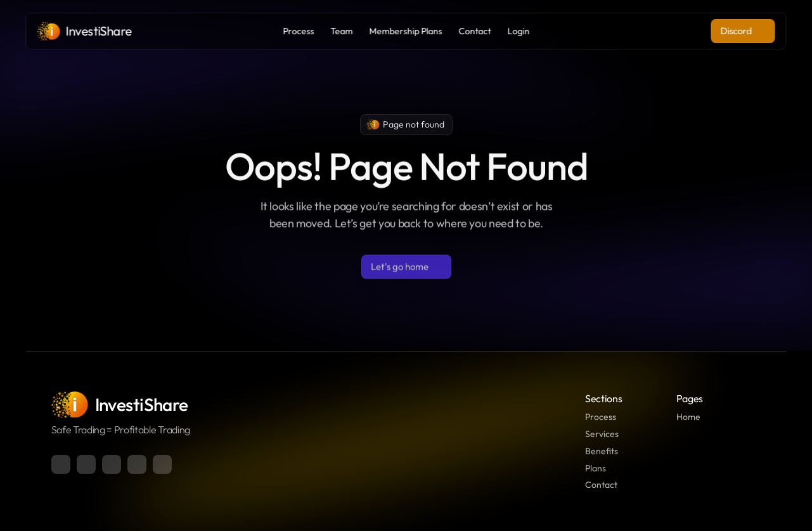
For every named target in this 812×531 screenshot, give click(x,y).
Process (601, 417)
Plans (596, 468)
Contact (601, 485)
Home (688, 417)
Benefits (602, 451)
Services (602, 434)
